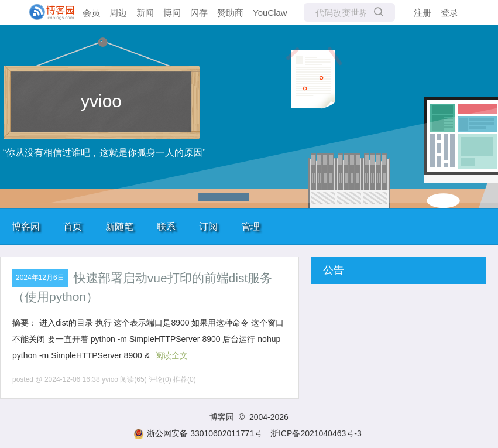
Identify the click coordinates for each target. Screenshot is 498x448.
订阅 (208, 226)
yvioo (101, 101)
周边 (118, 13)
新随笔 (119, 226)
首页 (73, 226)
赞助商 (230, 13)
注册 (423, 13)
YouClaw (270, 13)
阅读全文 (171, 355)
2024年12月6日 (40, 278)
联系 (166, 226)
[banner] (47, 12)
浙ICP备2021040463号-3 (316, 433)
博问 (172, 13)
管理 (250, 226)
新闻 (145, 13)
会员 (91, 13)
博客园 (26, 226)
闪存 (199, 13)
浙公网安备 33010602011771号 (198, 433)
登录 (449, 13)
